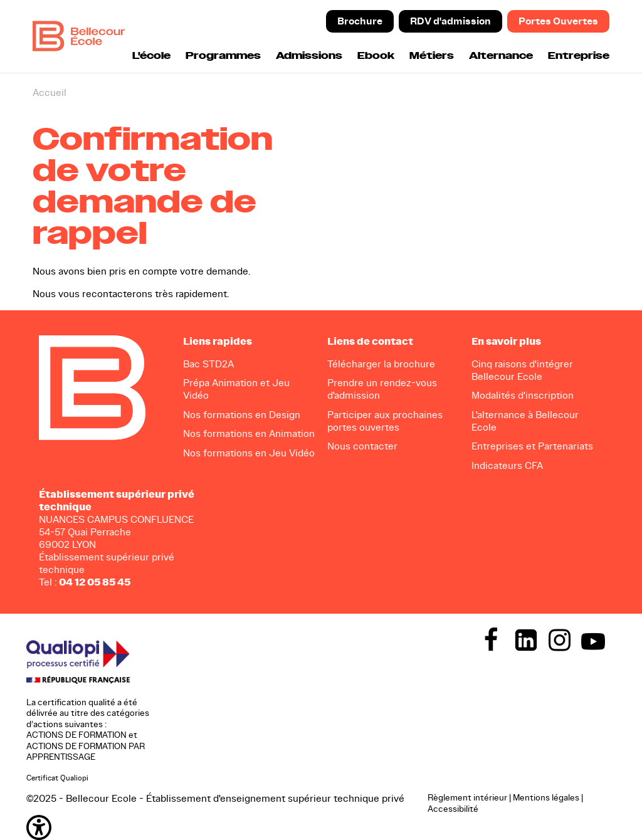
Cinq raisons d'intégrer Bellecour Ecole (522, 370)
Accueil (50, 92)
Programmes (223, 56)
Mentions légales (546, 798)
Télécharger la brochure (381, 364)
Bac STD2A (208, 364)
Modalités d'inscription (523, 395)
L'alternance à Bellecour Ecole (525, 420)
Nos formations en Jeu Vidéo (249, 452)
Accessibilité (453, 808)
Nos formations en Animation (249, 433)
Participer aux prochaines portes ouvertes (385, 420)
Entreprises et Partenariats (532, 446)
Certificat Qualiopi (57, 778)
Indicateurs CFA (507, 465)
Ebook (376, 56)
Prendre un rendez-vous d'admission (382, 389)
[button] (221, 827)
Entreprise (579, 56)
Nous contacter (362, 446)
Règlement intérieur (467, 798)
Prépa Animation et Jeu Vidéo (236, 389)
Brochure (360, 21)
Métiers (432, 56)
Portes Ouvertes (558, 21)
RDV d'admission (450, 21)
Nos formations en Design (242, 414)
